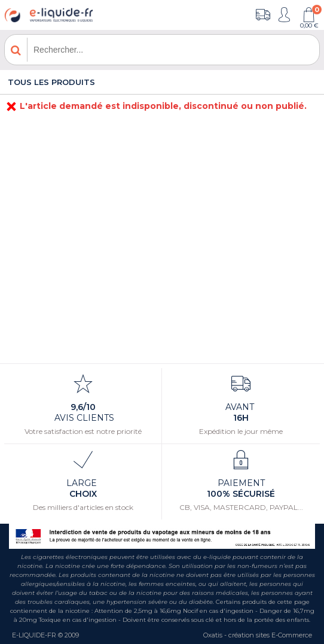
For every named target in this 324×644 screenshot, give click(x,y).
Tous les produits (51, 82)
